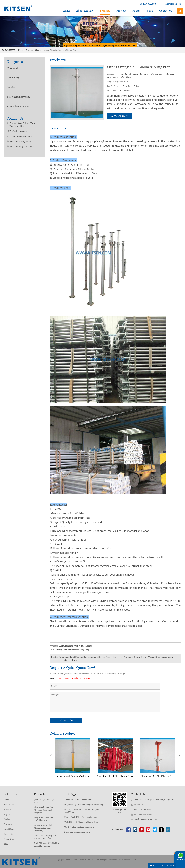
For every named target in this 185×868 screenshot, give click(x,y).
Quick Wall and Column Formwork (79, 827)
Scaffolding (13, 78)
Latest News (9, 829)
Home (66, 11)
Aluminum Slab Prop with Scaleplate (76, 646)
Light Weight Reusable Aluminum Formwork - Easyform (44, 810)
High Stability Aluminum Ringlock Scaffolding (84, 805)
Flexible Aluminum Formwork (77, 832)
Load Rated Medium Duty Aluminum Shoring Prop (87, 657)
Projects (121, 11)
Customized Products (18, 106)
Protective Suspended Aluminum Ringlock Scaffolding (43, 828)
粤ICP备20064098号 (123, 860)
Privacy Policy (9, 839)
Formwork (13, 68)
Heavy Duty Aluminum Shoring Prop (129, 657)
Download (8, 824)
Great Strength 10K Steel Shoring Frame (115, 776)
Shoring (38, 50)
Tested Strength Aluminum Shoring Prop (81, 822)
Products (105, 11)
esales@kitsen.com (172, 4)
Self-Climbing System (19, 97)
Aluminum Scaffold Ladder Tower (78, 800)
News (150, 11)
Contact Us (166, 11)
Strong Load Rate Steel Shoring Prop (73, 650)
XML (6, 844)
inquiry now (120, 116)
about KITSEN (85, 11)
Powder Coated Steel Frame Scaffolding (81, 817)
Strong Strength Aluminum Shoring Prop (75, 678)
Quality (136, 11)
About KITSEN (10, 805)
